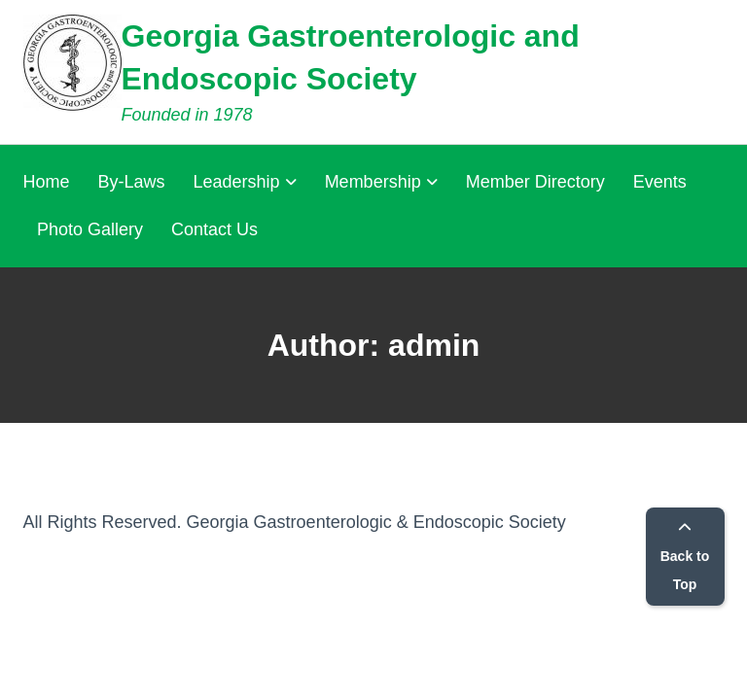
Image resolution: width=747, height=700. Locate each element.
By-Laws (132, 182)
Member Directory (535, 182)
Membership (373, 182)
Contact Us (214, 229)
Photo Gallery (90, 229)
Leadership (237, 182)
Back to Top (685, 557)
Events (660, 182)
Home (47, 182)
